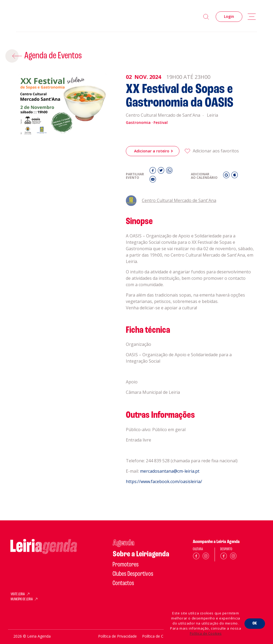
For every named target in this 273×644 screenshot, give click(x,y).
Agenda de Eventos (53, 56)
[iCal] (235, 176)
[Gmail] (227, 176)
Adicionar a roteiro (152, 151)
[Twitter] (162, 171)
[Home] (49, 17)
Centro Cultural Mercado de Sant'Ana (171, 200)
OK (255, 623)
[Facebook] (153, 171)
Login (229, 16)
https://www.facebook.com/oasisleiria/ (164, 497)
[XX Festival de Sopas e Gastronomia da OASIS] (63, 105)
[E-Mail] (153, 180)
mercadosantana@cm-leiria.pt (170, 487)
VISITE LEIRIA (18, 594)
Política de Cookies (206, 633)
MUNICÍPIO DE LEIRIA (22, 600)
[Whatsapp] (169, 171)
